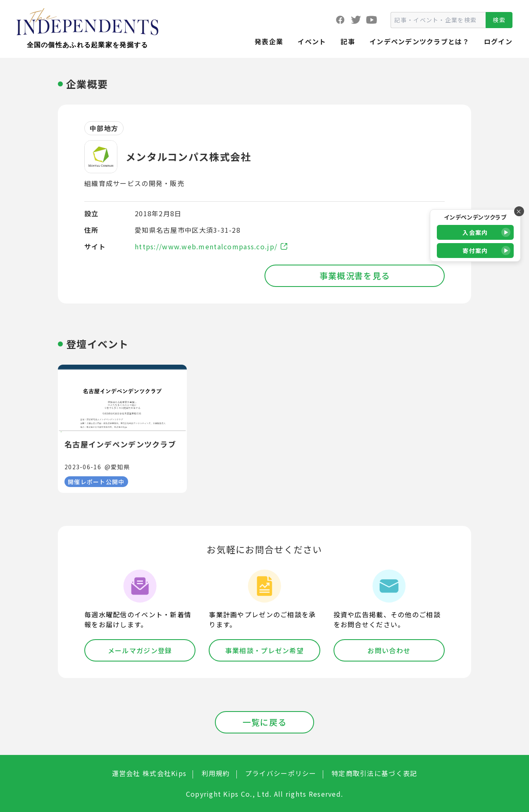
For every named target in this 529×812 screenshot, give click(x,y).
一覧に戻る (264, 722)
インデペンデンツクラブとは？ (419, 41)
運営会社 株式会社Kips (149, 773)
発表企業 (269, 41)
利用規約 (216, 773)
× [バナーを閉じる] (519, 211)
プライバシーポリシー (281, 773)
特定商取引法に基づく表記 (374, 773)
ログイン (498, 41)
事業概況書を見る (355, 276)
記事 (348, 41)
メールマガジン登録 (140, 650)
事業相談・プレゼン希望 (264, 650)
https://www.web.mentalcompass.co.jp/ (211, 246)
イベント (312, 41)
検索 (499, 20)
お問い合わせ (389, 650)
